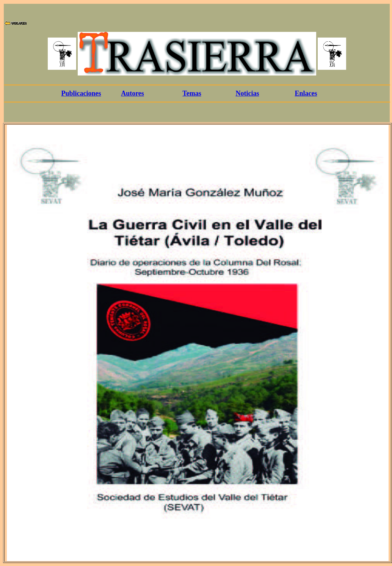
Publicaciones (81, 93)
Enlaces (306, 93)
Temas (192, 93)
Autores (132, 93)
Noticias (248, 93)
